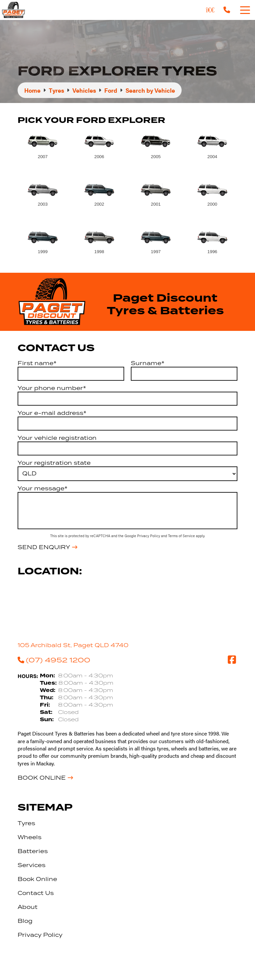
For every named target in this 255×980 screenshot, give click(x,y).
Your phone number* (52, 388)
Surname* (148, 363)
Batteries (33, 851)
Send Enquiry (44, 547)
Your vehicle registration (57, 438)
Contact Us (36, 893)
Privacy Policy (149, 536)
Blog (25, 921)
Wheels (30, 837)
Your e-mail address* (52, 413)
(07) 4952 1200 (54, 660)
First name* (37, 363)
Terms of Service (182, 536)
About (28, 907)
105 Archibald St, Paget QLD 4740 (73, 645)
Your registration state (54, 463)
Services (32, 865)
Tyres (26, 823)
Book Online (42, 778)
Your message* (42, 488)
